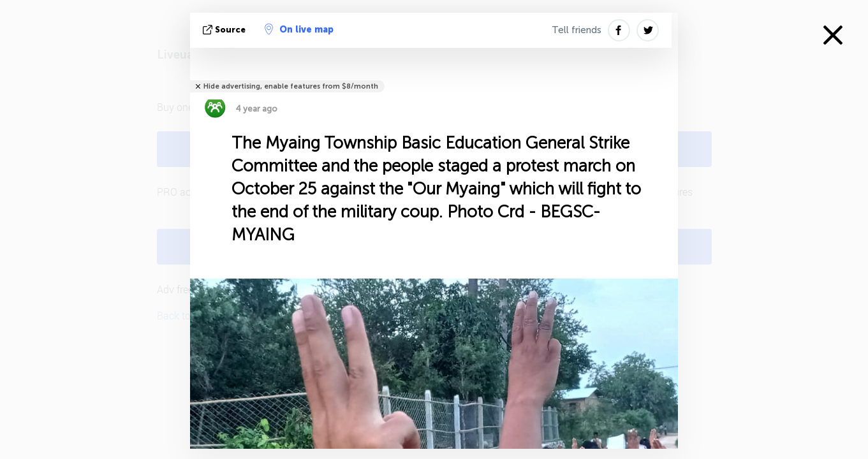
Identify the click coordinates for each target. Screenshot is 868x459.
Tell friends (577, 30)
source (225, 30)
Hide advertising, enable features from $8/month (291, 86)
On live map (299, 29)
